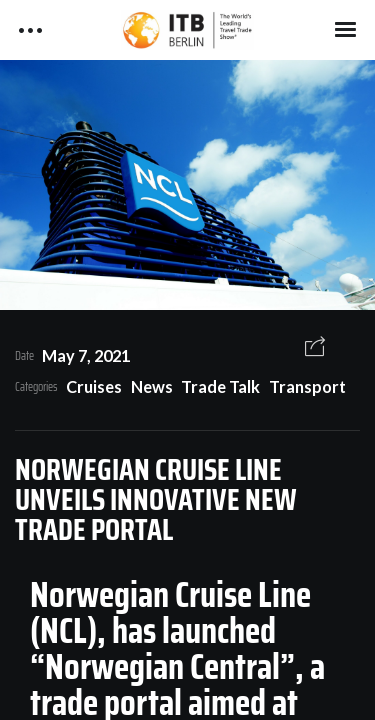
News (152, 386)
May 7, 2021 (86, 355)
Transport (307, 386)
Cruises (94, 386)
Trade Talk (220, 386)
